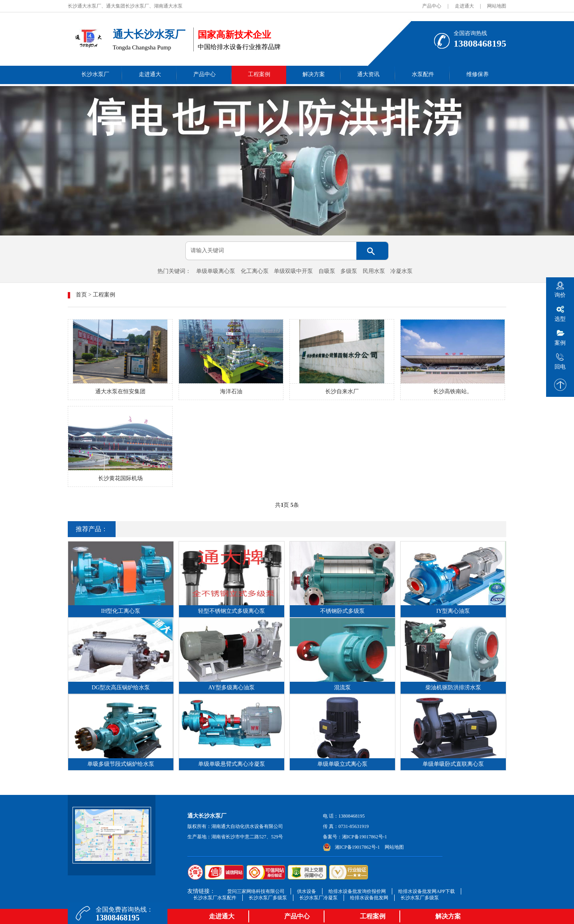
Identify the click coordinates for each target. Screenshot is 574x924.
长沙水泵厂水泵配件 (215, 898)
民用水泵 (374, 271)
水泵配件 (423, 74)
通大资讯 (368, 74)
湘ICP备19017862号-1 (365, 837)
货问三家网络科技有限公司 (256, 891)
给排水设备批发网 (369, 898)
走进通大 (464, 6)
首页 (81, 295)
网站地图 (497, 6)
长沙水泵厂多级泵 (268, 898)
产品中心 (432, 6)
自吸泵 (327, 271)
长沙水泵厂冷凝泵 (318, 898)
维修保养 (478, 74)
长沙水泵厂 (95, 74)
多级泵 (349, 271)
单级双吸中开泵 (293, 271)
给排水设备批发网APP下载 (427, 891)
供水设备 (307, 891)
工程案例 (259, 74)
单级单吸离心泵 (216, 271)
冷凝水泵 (401, 271)
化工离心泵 (255, 271)
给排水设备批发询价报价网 (357, 891)
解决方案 (314, 74)
